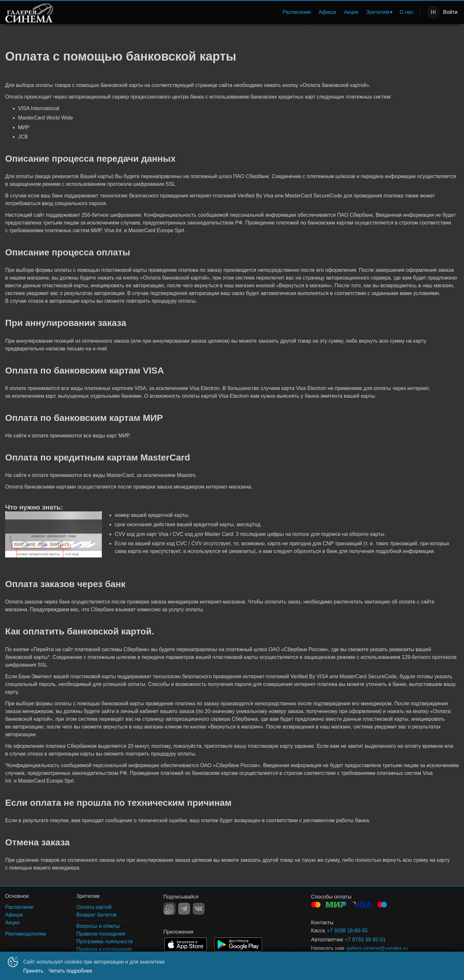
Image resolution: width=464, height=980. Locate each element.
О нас (406, 12)
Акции (351, 12)
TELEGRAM (184, 909)
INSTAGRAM (169, 909)
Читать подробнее (71, 971)
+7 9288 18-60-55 (347, 931)
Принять (33, 971)
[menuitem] (297, 12)
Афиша (328, 12)
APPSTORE (186, 945)
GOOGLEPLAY (238, 945)
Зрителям (378, 12)
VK (199, 909)
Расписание (297, 12)
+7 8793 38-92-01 (365, 940)
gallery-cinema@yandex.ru (377, 948)
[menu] (238, 12)
